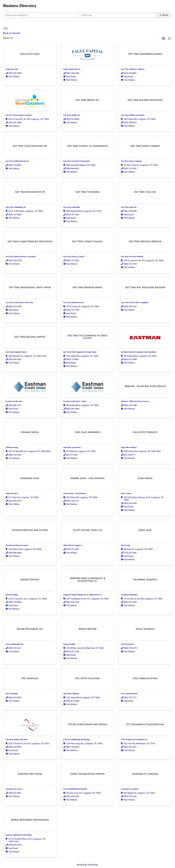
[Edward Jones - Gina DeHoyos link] (87, 478)
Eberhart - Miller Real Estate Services (135, 401)
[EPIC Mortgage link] (30, 679)
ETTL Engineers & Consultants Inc (134, 739)
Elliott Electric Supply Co (73, 545)
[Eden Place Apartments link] (87, 432)
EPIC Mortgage (12, 693)
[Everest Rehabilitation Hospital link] (87, 774)
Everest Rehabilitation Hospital (75, 789)
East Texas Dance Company (131, 161)
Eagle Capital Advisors (72, 69)
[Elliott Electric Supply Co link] (87, 530)
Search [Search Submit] (164, 15)
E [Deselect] (6, 29)
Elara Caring (126, 493)
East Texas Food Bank (72, 207)
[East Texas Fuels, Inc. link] (145, 192)
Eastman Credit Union (14, 401)
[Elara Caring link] (145, 478)
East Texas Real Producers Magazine (135, 302)
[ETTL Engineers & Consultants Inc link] (145, 725)
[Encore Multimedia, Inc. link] (30, 629)
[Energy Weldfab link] (87, 629)
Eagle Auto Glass (12, 69)
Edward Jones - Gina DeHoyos (75, 493)
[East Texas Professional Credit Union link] (30, 288)
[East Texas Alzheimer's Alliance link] (145, 54)
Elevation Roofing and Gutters (17, 545)
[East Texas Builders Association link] (145, 100)
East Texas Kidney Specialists (17, 739)
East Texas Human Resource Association (21, 256)
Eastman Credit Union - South (75, 401)
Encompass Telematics (129, 595)
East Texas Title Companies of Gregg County (80, 352)
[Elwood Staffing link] (30, 580)
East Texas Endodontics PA (16, 207)
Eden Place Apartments (72, 447)
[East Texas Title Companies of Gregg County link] (88, 337)
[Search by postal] (118, 15)
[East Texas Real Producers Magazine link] (145, 288)
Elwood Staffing (12, 595)
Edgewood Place (12, 493)
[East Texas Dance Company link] (145, 146)
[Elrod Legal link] (145, 530)
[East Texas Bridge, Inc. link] (88, 100)
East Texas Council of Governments (77, 161)
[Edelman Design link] (30, 432)
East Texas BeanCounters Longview (19, 115)
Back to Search (11, 33)
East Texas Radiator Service (74, 302)
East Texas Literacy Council (74, 256)
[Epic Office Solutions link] (87, 679)
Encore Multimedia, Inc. (15, 644)
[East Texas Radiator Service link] (87, 288)
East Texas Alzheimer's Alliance (133, 69)
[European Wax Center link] (30, 774)
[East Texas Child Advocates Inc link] (30, 146)
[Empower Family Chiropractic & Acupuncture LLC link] (88, 580)
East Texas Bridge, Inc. (72, 115)
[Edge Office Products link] (145, 432)
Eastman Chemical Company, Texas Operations (139, 352)
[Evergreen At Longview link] (145, 774)
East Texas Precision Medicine (132, 256)
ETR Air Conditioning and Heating (76, 739)
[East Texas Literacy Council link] (87, 242)
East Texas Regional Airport (16, 352)
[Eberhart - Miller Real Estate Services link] (145, 386)
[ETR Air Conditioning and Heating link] (87, 725)
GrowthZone (93, 865)
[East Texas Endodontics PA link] (30, 192)
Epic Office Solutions (71, 693)
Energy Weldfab (69, 644)
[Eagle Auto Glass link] (30, 54)
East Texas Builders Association (133, 115)
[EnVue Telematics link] (145, 629)
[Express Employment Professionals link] (30, 820)
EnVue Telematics (128, 644)
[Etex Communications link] (145, 679)
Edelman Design (12, 447)
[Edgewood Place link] (30, 478)
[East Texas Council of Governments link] (87, 146)
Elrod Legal (125, 545)
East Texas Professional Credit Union (19, 302)
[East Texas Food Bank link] (88, 192)
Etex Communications (129, 693)
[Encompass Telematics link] (145, 580)
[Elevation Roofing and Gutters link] (30, 530)
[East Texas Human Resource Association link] (30, 242)
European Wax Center (14, 789)
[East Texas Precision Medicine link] (145, 242)
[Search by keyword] (42, 15)
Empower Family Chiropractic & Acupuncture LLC (83, 595)
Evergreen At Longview (130, 789)
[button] (164, 39)
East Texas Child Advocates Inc (17, 161)
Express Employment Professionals (19, 835)
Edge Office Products (129, 447)
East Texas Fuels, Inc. (129, 207)
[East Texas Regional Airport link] (30, 337)
